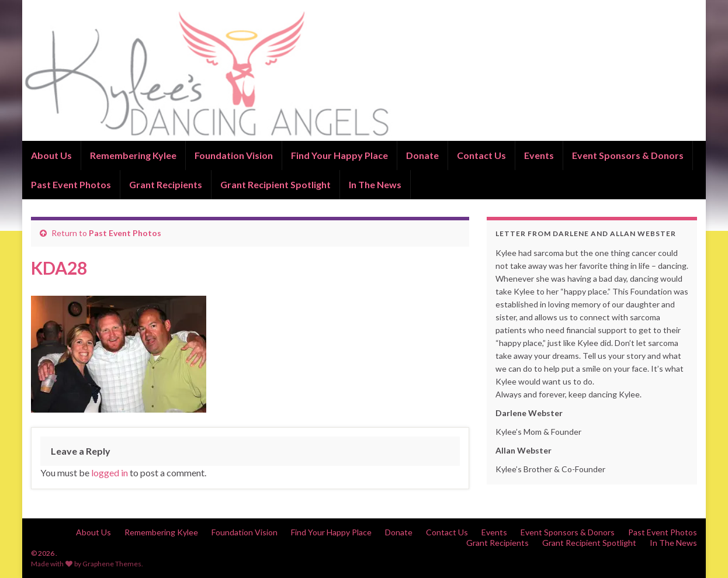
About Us (51, 155)
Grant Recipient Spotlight (275, 184)
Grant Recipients (166, 184)
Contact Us (481, 155)
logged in (110, 473)
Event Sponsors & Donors (628, 155)
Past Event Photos (71, 184)
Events (539, 155)
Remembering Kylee (133, 155)
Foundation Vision (234, 155)
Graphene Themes (112, 564)
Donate (422, 155)
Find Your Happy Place (339, 155)
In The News (375, 184)
